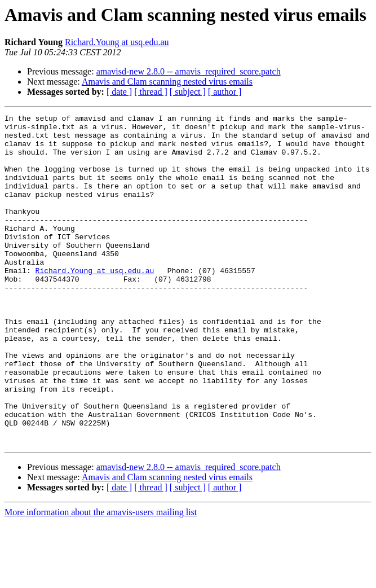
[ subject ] (188, 92)
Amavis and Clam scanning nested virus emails (167, 82)
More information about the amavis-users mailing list (101, 578)
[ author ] (225, 92)
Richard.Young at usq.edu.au (117, 42)
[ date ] (119, 92)
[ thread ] (151, 92)
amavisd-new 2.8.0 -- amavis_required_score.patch (189, 71)
